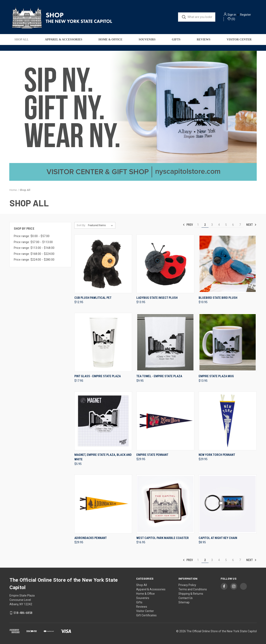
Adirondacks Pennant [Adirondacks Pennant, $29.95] (91, 538)
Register (245, 15)
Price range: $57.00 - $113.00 (33, 242)
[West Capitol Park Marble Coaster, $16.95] (165, 504)
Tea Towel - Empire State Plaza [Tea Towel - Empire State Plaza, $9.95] (159, 376)
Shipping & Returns (191, 594)
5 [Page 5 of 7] (226, 225)
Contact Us (186, 598)
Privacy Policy (187, 585)
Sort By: (81, 225)
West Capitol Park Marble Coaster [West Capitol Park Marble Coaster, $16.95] (163, 538)
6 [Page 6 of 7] (233, 225)
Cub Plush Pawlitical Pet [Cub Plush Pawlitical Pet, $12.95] (93, 298)
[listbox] (101, 225)
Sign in (232, 15)
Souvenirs (147, 40)
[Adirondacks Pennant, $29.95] (103, 504)
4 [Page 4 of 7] (219, 225)
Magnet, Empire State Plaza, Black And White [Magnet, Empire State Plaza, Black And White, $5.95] (103, 457)
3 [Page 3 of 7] (212, 225)
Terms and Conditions (193, 589)
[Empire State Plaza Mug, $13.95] (228, 342)
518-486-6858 (23, 613)
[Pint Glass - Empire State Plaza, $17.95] (103, 342)
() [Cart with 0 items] (231, 19)
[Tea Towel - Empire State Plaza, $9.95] (165, 342)
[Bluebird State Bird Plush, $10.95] (228, 264)
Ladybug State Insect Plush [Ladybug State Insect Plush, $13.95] (157, 298)
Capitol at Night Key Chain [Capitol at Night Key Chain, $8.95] (218, 538)
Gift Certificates (146, 615)
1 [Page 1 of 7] (198, 225)
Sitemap (184, 602)
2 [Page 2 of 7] (205, 225)
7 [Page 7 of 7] (240, 225)
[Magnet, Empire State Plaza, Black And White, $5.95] (103, 421)
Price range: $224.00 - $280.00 (34, 260)
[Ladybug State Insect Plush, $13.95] (165, 264)
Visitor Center (239, 40)
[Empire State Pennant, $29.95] (165, 421)
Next (251, 225)
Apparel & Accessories (64, 40)
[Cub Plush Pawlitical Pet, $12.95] (103, 264)
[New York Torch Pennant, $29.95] (228, 421)
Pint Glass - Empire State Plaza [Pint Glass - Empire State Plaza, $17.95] (98, 376)
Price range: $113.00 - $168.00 (34, 248)
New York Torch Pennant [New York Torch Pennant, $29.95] (217, 455)
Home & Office (110, 40)
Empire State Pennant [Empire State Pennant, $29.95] (152, 455)
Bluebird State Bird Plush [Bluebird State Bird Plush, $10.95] (218, 298)
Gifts (176, 40)
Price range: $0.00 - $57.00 (32, 236)
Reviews (204, 40)
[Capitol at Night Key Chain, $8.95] (228, 504)
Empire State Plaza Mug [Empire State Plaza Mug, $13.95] (216, 376)
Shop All (22, 40)
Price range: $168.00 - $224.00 (34, 254)
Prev (188, 225)
